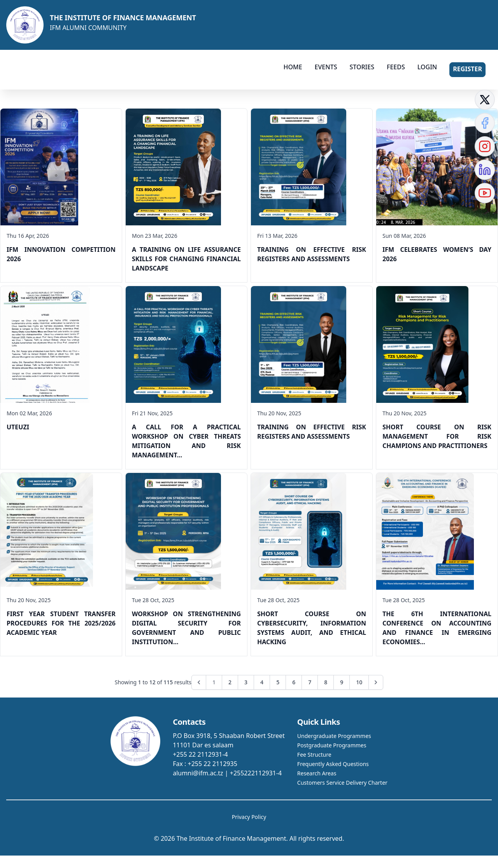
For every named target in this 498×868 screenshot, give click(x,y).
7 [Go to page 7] (310, 682)
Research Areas (317, 773)
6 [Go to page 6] (294, 682)
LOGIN (427, 67)
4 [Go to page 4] (262, 682)
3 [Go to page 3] (246, 682)
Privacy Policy (249, 817)
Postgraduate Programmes (332, 745)
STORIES (362, 67)
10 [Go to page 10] (359, 682)
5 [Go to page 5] (278, 682)
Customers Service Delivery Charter (342, 783)
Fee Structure (314, 755)
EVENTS (326, 67)
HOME (293, 67)
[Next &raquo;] (376, 682)
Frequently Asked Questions (333, 764)
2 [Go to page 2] (230, 682)
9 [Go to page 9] (342, 682)
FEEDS (396, 67)
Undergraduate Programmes (334, 736)
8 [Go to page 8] (326, 682)
